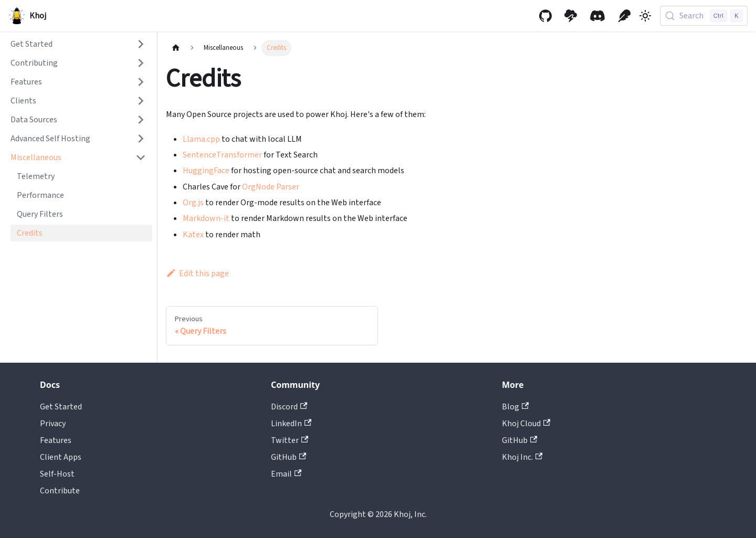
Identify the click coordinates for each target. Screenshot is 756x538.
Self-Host (57, 474)
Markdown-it (206, 218)
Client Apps (61, 457)
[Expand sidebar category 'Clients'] (141, 101)
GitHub (288, 457)
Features (56, 440)
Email (286, 474)
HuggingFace (206, 171)
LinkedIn (291, 424)
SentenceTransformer (222, 155)
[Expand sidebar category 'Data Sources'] (141, 120)
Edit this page (197, 273)
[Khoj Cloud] (571, 16)
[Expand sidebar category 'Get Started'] (141, 44)
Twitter (290, 440)
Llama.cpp (201, 139)
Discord (289, 407)
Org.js (193, 203)
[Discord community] (597, 16)
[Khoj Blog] (624, 16)
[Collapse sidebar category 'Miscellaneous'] (141, 157)
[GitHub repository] (545, 16)
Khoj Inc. (522, 457)
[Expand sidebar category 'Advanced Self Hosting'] (141, 139)
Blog (515, 407)
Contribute (60, 491)
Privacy (53, 424)
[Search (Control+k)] (704, 16)
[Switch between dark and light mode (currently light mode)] (645, 16)
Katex (193, 235)
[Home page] (176, 48)
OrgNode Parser (271, 187)
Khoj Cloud (526, 424)
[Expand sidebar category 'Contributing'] (141, 63)
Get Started (61, 407)
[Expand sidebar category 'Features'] (141, 82)
